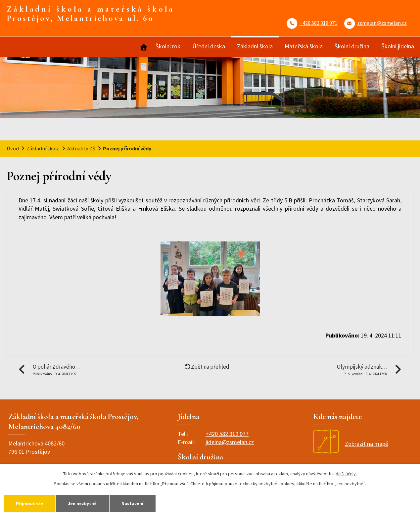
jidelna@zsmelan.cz (230, 442)
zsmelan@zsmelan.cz (382, 23)
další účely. (346, 473)
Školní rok (168, 46)
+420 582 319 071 (318, 23)
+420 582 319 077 (227, 434)
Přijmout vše (31, 503)
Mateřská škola (304, 46)
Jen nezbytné (88, 503)
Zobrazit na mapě (351, 444)
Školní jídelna (398, 46)
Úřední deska (209, 46)
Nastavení (142, 503)
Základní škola (255, 46)
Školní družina (352, 46)
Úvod (143, 47)
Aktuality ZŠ (81, 148)
